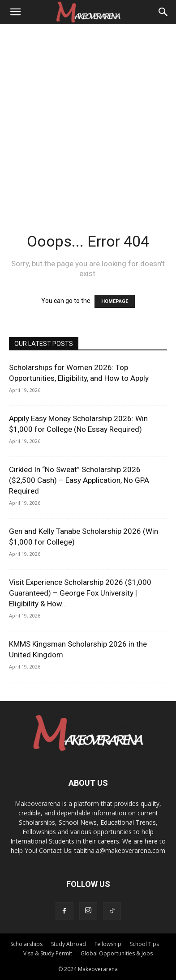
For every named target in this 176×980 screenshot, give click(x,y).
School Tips (144, 944)
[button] (15, 12)
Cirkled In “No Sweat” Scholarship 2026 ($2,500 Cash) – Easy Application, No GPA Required (79, 480)
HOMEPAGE (115, 301)
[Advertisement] (88, 117)
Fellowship (108, 944)
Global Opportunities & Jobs (117, 953)
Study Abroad (69, 944)
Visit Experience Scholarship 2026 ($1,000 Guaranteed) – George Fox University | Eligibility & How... (80, 593)
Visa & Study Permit (48, 953)
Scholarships (26, 944)
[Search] (163, 12)
